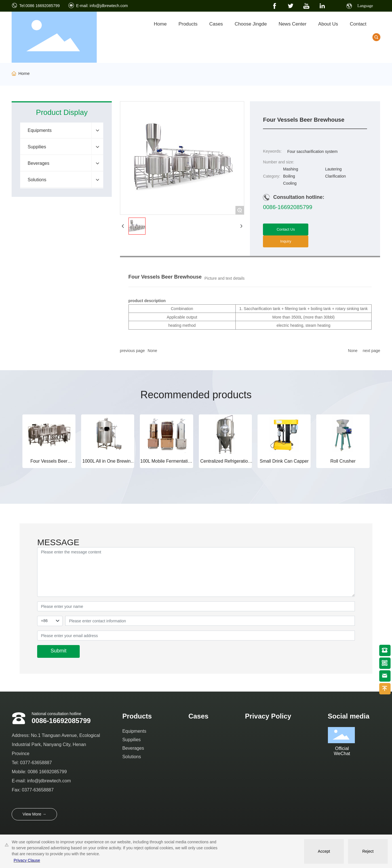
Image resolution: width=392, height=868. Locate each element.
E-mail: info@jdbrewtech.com (102, 6)
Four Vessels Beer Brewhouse (49, 464)
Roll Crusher (343, 461)
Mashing (291, 169)
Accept (324, 851)
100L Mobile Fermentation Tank (166, 464)
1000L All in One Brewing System (108, 464)
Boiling (289, 176)
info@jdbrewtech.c (45, 781)
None (152, 351)
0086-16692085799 (288, 207)
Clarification (335, 176)
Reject (368, 851)
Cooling (290, 183)
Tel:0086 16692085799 (39, 6)
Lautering (333, 169)
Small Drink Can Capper (284, 461)
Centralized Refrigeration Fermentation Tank (225, 464)
